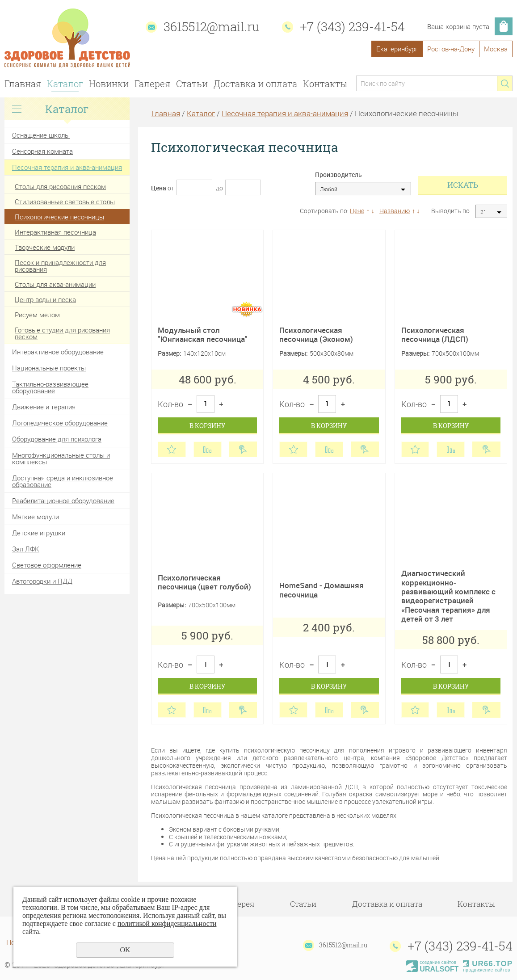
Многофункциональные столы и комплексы (61, 458)
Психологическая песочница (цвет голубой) (204, 582)
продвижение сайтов (486, 970)
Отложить (172, 449)
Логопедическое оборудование (60, 423)
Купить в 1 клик (243, 449)
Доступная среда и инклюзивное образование (63, 481)
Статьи (192, 84)
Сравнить (208, 449)
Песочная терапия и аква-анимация (67, 167)
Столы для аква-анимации (55, 284)
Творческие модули (45, 247)
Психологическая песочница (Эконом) (316, 334)
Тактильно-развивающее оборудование (50, 387)
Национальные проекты (49, 368)
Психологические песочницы (59, 217)
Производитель (338, 175)
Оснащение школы (41, 135)
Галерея (152, 84)
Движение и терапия (44, 407)
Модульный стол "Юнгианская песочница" (203, 334)
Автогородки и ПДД (42, 581)
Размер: (169, 354)
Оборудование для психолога (57, 439)
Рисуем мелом (37, 315)
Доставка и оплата (255, 84)
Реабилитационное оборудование (63, 501)
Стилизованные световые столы (65, 202)
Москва (496, 49)
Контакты (325, 84)
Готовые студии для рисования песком (62, 333)
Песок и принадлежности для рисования (60, 266)
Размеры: (293, 354)
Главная (23, 84)
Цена (159, 188)
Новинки (109, 84)
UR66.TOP (488, 964)
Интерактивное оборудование (58, 352)
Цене (357, 211)
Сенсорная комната (42, 151)
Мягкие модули (36, 517)
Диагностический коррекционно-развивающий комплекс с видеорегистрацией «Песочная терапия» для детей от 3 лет (448, 596)
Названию (395, 211)
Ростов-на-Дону (451, 49)
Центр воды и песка (45, 299)
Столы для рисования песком (60, 186)
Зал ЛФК (26, 549)
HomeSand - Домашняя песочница (322, 590)
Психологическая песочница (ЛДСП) (435, 334)
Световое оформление (47, 565)
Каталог (65, 84)
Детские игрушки (39, 533)
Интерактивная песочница (55, 232)
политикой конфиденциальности (167, 923)
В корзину (207, 426)
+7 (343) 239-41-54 (352, 27)
